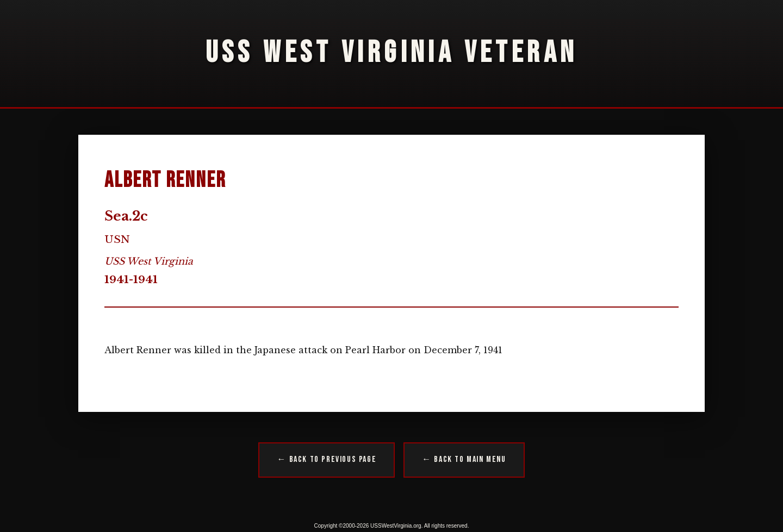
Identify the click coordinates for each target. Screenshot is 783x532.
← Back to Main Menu (464, 459)
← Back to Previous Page (327, 459)
